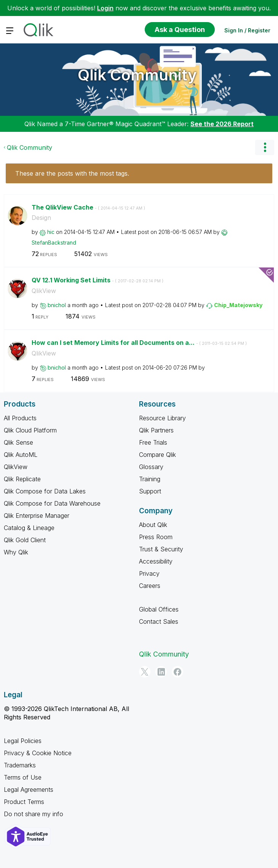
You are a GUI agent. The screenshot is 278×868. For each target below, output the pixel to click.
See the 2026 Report (222, 124)
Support (150, 491)
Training (150, 479)
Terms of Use (23, 777)
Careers (150, 586)
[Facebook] (177, 672)
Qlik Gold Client (25, 540)
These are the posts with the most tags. (72, 173)
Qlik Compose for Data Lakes (45, 491)
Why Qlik (16, 552)
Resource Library (162, 418)
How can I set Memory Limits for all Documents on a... (139, 343)
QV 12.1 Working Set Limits (97, 280)
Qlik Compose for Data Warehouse (52, 503)
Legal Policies (23, 741)
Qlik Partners (156, 430)
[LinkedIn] (161, 672)
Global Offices (159, 609)
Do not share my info (34, 814)
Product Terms (24, 802)
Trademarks (20, 765)
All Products (20, 418)
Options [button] (265, 147)
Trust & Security (161, 549)
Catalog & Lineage (29, 528)
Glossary (151, 467)
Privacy (149, 573)
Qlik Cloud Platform (30, 430)
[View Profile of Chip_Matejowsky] (238, 305)
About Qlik (153, 525)
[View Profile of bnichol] (57, 305)
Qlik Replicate (22, 479)
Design (41, 218)
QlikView (44, 291)
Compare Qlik (157, 455)
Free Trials (153, 442)
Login (105, 8)
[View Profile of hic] (51, 232)
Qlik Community (137, 75)
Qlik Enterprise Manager (37, 516)
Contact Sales (159, 621)
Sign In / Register (247, 30)
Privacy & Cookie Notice (38, 753)
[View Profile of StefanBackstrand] (54, 243)
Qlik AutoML (21, 455)
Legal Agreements (29, 790)
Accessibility (156, 561)
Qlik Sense (18, 442)
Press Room (156, 537)
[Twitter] (145, 672)
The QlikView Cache (88, 207)
